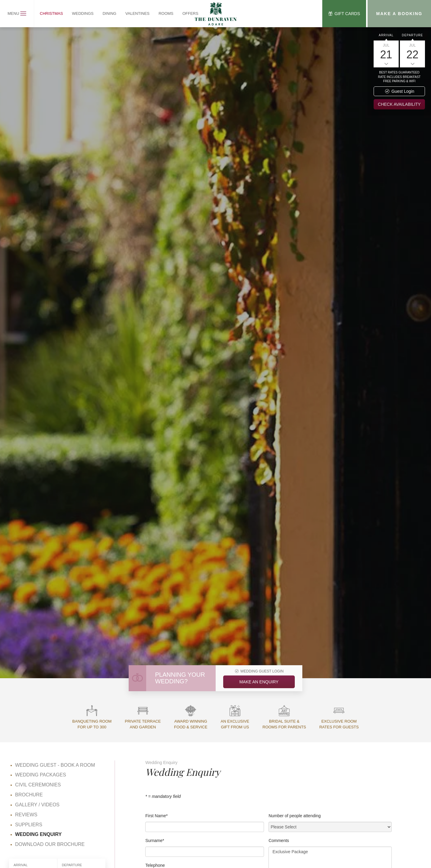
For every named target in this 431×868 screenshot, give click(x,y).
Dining (110, 13)
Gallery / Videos (37, 805)
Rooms (166, 13)
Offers (190, 13)
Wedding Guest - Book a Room (55, 765)
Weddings (83, 13)
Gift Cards (344, 14)
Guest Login (399, 91)
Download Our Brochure (50, 844)
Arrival (386, 35)
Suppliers (29, 825)
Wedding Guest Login (259, 671)
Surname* (155, 840)
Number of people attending (295, 816)
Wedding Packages (41, 775)
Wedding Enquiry (38, 834)
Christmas (51, 13)
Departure (413, 35)
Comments (279, 840)
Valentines (137, 13)
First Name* (156, 816)
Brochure (29, 795)
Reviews (26, 815)
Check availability (399, 104)
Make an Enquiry (259, 682)
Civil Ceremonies (38, 785)
